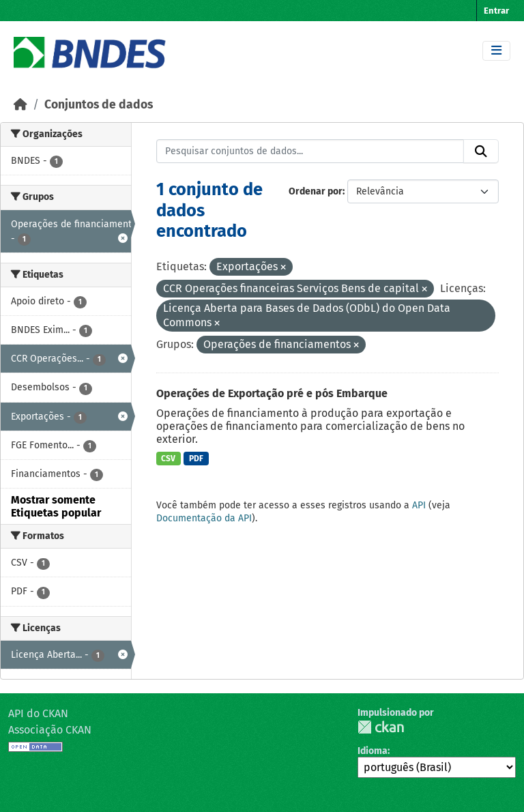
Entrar (496, 11)
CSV (168, 459)
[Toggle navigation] (496, 51)
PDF (196, 459)
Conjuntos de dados (99, 105)
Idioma (373, 751)
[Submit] (481, 151)
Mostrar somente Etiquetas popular (56, 506)
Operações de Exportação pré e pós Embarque (272, 393)
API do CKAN (38, 713)
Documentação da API (204, 518)
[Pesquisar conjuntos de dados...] (310, 151)
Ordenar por (316, 191)
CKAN (381, 727)
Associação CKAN (50, 730)
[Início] (20, 105)
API (419, 505)
